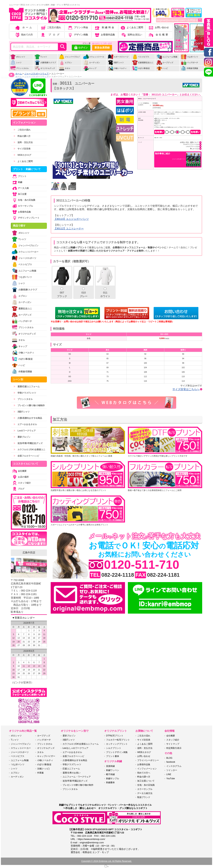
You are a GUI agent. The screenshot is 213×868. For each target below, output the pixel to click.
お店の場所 (20, 477)
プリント (19, 176)
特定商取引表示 (174, 748)
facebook (171, 762)
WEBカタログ (22, 155)
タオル (64, 68)
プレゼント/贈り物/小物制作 (29, 405)
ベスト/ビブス (141, 57)
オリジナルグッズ (45, 68)
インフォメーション (147, 769)
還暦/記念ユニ (22, 309)
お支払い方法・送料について (189, 142)
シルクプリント (114, 748)
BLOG (169, 758)
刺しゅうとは (194, 149)
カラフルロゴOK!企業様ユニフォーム (81, 744)
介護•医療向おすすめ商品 (28, 418)
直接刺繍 (110, 766)
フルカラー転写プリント (118, 740)
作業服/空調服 (189, 68)
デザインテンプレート (26, 218)
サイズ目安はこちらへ (186, 389)
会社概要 (158, 35)
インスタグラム (174, 766)
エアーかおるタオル (25, 424)
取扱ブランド (144, 797)
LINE (169, 774)
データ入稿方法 (145, 793)
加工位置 (19, 194)
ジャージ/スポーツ (24, 258)
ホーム (24, 27)
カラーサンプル (22, 206)
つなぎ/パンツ (189, 57)
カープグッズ (165, 63)
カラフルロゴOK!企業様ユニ (29, 450)
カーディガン (92, 63)
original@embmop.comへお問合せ (179, 20)
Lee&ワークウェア (25, 431)
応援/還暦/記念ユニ (143, 63)
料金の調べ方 (22, 136)
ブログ (51, 35)
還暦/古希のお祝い (72, 773)
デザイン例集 (78, 35)
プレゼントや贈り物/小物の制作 (78, 785)
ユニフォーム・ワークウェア (77, 777)
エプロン (65, 63)
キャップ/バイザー (46, 756)
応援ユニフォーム (71, 769)
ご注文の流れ (51, 27)
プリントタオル (19, 68)
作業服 (40, 773)
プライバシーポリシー (148, 760)
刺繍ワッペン (113, 770)
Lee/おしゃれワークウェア (75, 748)
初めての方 (24, 35)
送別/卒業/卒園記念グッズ (28, 443)
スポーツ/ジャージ (118, 57)
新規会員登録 (102, 48)
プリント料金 (78, 27)
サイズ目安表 (22, 149)
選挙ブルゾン (22, 437)
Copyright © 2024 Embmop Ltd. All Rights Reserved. (107, 861)
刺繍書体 (110, 782)
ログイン (81, 48)
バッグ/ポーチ (189, 63)
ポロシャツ (18, 57)
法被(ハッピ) (43, 769)
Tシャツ (41, 57)
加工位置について (146, 781)
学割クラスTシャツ (25, 393)
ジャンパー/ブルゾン (69, 59)
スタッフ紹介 (21, 483)
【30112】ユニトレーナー (69, 228)
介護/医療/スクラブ (45, 63)
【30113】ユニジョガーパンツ (71, 219)
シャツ (16, 63)
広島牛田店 (29, 553)
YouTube (171, 779)
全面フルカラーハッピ (26, 456)
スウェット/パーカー (94, 59)
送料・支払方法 (23, 142)
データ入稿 (20, 188)
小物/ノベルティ (117, 68)
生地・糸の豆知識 (23, 200)
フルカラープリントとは (191, 144)
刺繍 (17, 182)
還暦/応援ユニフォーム (27, 387)
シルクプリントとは (192, 146)
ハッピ (162, 68)
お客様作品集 (105, 35)
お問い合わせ (158, 27)
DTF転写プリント (115, 736)
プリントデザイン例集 (117, 752)
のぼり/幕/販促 (141, 68)
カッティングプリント (117, 744)
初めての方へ (144, 773)
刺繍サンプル (113, 779)
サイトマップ (173, 744)
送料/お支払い (131, 35)
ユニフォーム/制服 (167, 57)
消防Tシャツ (116, 63)
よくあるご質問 (131, 27)
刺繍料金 (105, 27)
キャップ (90, 68)
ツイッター (172, 770)
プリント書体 (113, 756)
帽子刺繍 (110, 774)
